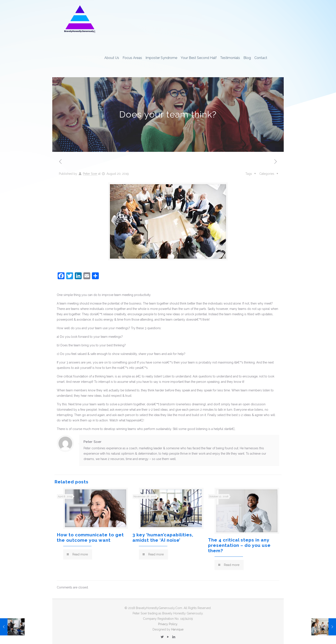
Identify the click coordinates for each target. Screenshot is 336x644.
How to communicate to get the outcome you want (90, 537)
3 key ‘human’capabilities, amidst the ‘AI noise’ (163, 537)
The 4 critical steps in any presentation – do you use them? (239, 545)
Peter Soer (90, 174)
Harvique (177, 629)
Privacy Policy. (168, 624)
